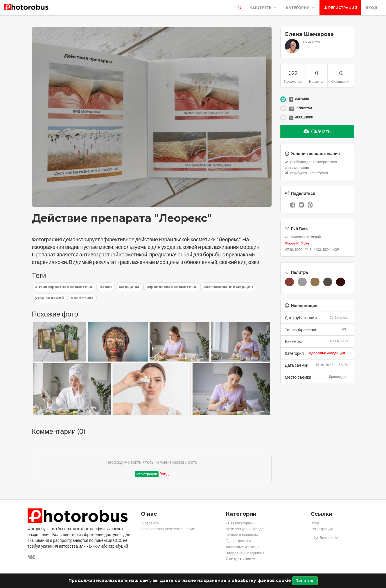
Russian (326, 538)
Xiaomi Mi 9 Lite (297, 243)
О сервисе (150, 523)
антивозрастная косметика (64, 287)
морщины (129, 287)
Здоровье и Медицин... (328, 353)
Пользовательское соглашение (168, 529)
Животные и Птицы (242, 547)
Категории (300, 8)
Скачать (317, 131)
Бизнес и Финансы (242, 535)
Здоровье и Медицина (245, 553)
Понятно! (305, 581)
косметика (82, 298)
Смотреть (264, 8)
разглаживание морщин (228, 287)
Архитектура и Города (245, 529)
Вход (371, 8)
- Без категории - (240, 523)
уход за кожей (50, 298)
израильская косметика (171, 287)
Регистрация (340, 8)
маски (106, 287)
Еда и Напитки (238, 541)
